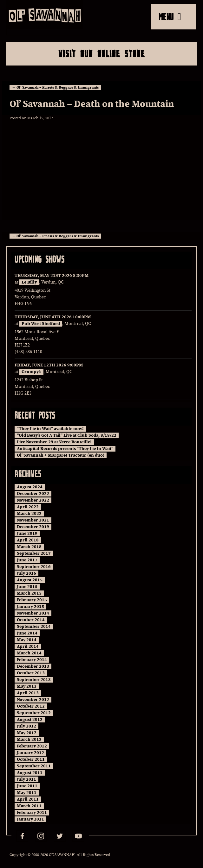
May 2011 (27, 793)
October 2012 (31, 706)
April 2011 (28, 799)
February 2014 (32, 660)
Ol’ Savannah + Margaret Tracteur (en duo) (61, 455)
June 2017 (27, 560)
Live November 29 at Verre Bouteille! (54, 442)
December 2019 (33, 527)
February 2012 (32, 746)
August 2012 (30, 720)
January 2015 (30, 607)
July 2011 (26, 779)
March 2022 (29, 514)
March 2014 (29, 653)
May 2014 (27, 640)
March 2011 (29, 806)
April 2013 (28, 693)
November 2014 (33, 613)
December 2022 (33, 494)
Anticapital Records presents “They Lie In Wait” (65, 449)
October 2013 (31, 673)
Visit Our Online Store (102, 53)
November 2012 (33, 700)
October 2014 (31, 620)
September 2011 (34, 766)
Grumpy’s (31, 372)
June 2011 (27, 786)
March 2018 (29, 547)
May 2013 (27, 686)
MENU (170, 16)
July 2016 (26, 573)
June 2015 (27, 587)
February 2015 (32, 600)
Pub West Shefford (41, 324)
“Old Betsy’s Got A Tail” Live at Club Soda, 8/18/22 (67, 435)
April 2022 (28, 507)
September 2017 (34, 553)
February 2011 (32, 813)
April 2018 (28, 540)
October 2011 (31, 759)
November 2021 (33, 520)
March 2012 (29, 740)
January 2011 (30, 819)
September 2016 (34, 567)
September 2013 (34, 680)
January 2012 (30, 753)
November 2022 (33, 500)
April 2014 (28, 646)
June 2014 (27, 633)
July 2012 (26, 726)
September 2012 (34, 713)
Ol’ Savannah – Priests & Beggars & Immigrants (55, 87)
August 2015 (30, 580)
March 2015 (29, 593)
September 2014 (34, 627)
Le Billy (29, 282)
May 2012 (27, 733)
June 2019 (27, 534)
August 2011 (30, 773)
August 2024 (30, 487)
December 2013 (33, 666)
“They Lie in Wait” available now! (50, 429)
